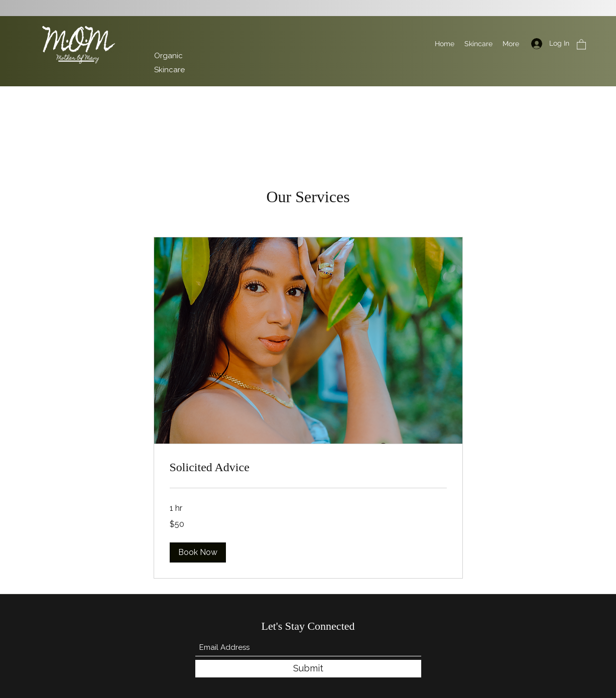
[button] (581, 44)
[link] (308, 468)
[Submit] (308, 669)
